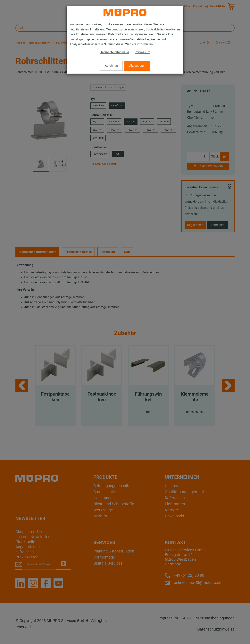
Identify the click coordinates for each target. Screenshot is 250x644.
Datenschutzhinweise (115, 52)
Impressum (142, 52)
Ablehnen (111, 66)
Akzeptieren (137, 66)
